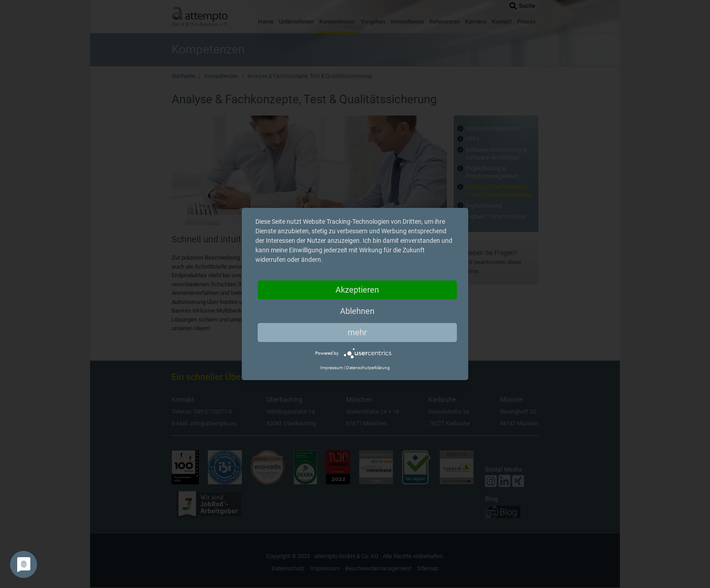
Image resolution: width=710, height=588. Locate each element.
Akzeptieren (357, 290)
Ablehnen (357, 311)
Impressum (332, 368)
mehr (357, 332)
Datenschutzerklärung (368, 368)
